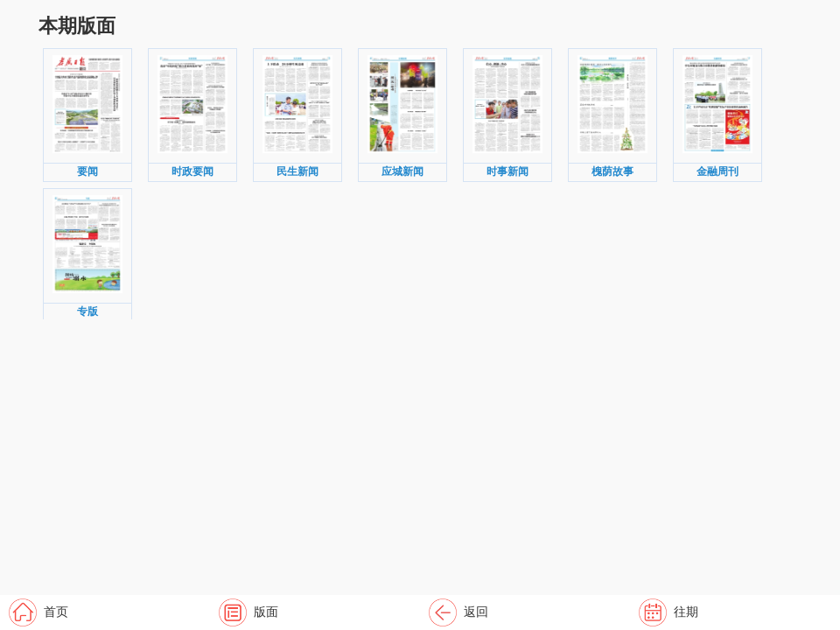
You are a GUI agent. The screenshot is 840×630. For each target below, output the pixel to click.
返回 (476, 612)
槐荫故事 (612, 171)
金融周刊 (717, 171)
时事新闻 (507, 171)
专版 (87, 311)
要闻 (87, 171)
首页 (56, 612)
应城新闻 (402, 171)
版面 (266, 612)
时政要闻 (192, 171)
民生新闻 (297, 171)
